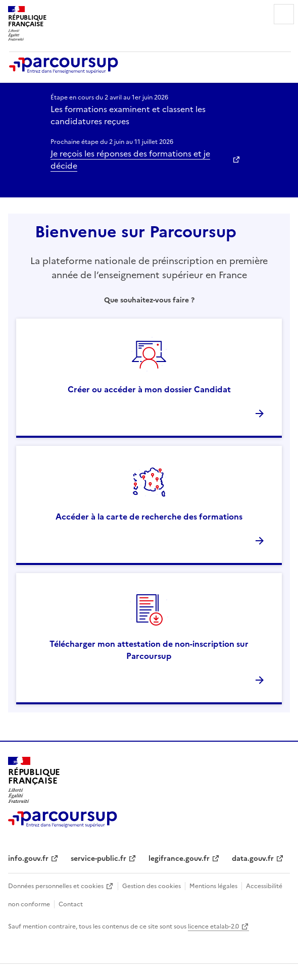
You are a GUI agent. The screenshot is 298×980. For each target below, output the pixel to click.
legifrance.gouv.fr (179, 859)
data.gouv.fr (253, 859)
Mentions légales (213, 886)
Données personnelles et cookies (56, 886)
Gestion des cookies (152, 886)
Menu (284, 14)
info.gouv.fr (28, 859)
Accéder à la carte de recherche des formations (149, 517)
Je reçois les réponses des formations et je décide (130, 160)
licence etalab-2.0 (213, 926)
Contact (71, 904)
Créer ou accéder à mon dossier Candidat (149, 389)
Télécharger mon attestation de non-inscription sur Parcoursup (149, 650)
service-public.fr (98, 859)
